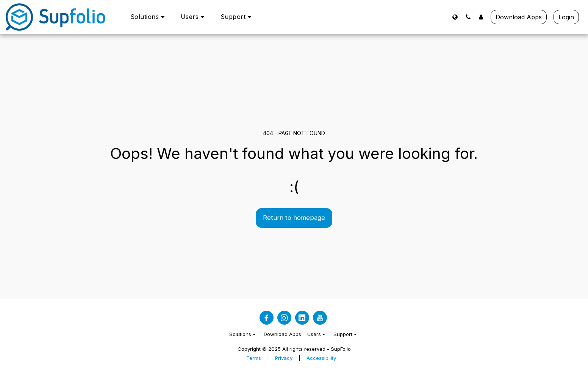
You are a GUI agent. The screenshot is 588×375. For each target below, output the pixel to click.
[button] (149, 17)
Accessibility (321, 358)
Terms (254, 358)
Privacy (284, 358)
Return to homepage (294, 218)
